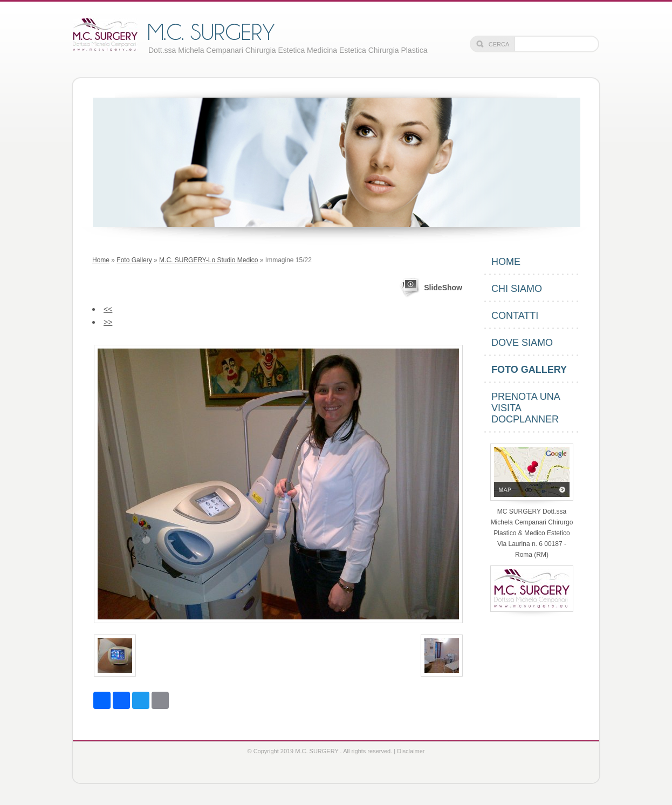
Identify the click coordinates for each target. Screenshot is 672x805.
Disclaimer (411, 751)
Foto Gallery (134, 260)
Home (101, 260)
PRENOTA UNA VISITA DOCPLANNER (526, 408)
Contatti (515, 316)
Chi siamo (517, 289)
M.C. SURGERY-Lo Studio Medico (208, 260)
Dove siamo (522, 343)
